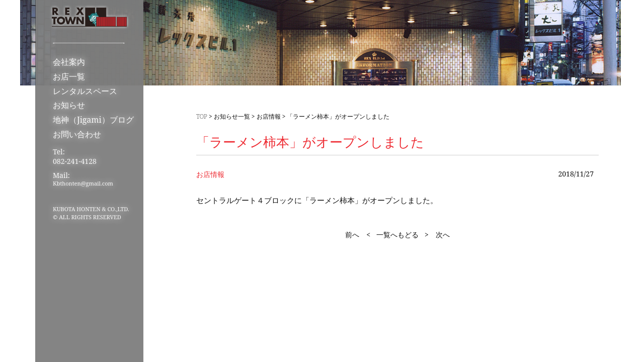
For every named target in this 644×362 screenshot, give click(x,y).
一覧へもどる (397, 235)
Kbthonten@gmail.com (83, 183)
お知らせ (69, 105)
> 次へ (437, 235)
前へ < (358, 235)
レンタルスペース (85, 91)
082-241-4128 (75, 161)
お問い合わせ (77, 134)
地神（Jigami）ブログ (93, 120)
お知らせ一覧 (232, 116)
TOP (202, 116)
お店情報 (269, 116)
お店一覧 (69, 76)
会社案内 (69, 62)
